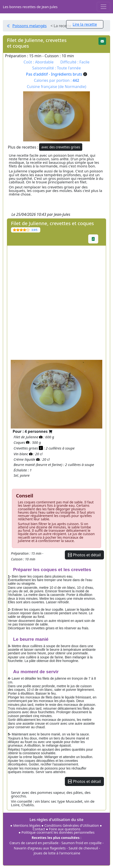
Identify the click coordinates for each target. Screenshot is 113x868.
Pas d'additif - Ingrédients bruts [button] (56, 74)
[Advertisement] (56, 302)
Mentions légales (27, 825)
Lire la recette (85, 24)
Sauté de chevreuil (83, 848)
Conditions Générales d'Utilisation (72, 825)
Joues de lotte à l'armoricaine (57, 853)
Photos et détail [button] (84, 555)
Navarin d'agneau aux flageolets (40, 848)
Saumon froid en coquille (81, 843)
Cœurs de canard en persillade (34, 843)
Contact (39, 829)
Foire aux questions (65, 829)
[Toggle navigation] (103, 7)
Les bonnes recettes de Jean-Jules (30, 7)
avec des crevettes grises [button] (61, 147)
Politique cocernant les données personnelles (58, 832)
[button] (102, 41)
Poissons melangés (30, 26)
